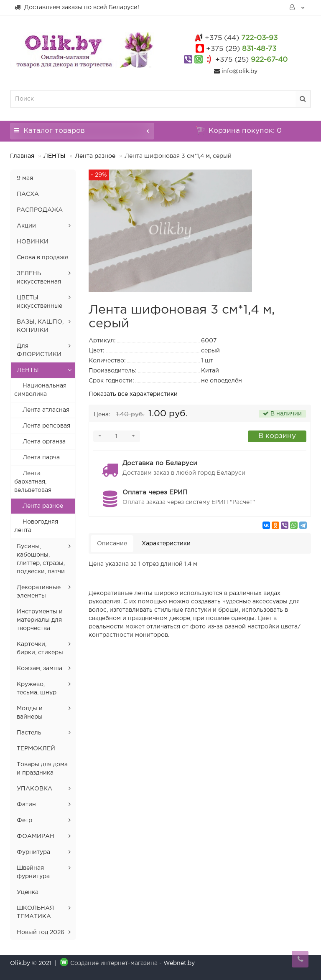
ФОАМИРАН (36, 836)
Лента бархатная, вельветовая (33, 482)
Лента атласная (46, 410)
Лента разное (95, 156)
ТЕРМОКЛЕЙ (36, 749)
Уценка (28, 892)
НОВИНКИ (33, 242)
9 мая (25, 178)
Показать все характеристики (133, 394)
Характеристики (166, 544)
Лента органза (44, 442)
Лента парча (41, 458)
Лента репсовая (46, 426)
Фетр (24, 820)
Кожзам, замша (39, 669)
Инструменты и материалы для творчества (40, 620)
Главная (22, 156)
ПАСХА (28, 194)
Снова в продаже (42, 258)
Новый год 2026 (41, 932)
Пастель (29, 733)
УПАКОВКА (34, 789)
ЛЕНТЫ (55, 156)
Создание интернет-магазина (114, 963)
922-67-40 (251, 60)
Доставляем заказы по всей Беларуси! (77, 7)
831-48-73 (241, 49)
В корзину (277, 436)
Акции (26, 226)
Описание (112, 544)
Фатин (26, 805)
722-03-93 (241, 38)
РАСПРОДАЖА (40, 210)
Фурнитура (33, 852)
